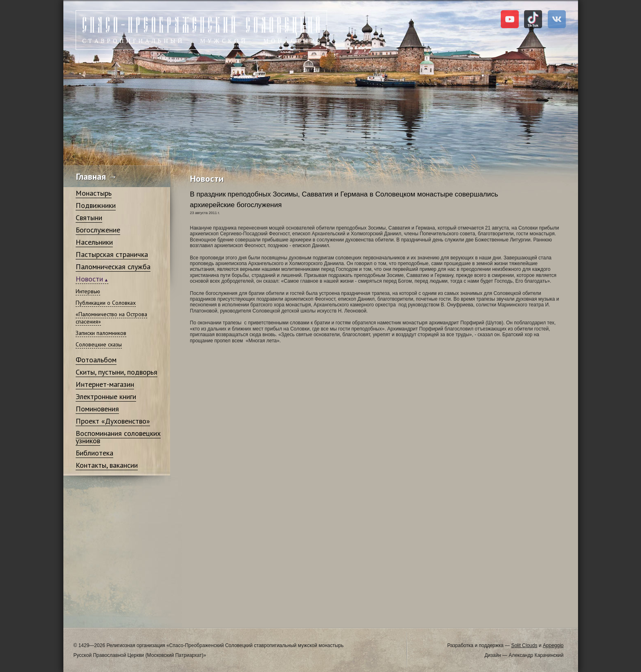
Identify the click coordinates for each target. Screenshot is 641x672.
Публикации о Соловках (106, 303)
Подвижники (96, 205)
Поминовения (97, 409)
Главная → (97, 176)
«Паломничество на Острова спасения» (111, 318)
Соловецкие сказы (99, 344)
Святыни (89, 218)
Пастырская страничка (112, 254)
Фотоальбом (96, 360)
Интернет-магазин (105, 384)
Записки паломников (101, 333)
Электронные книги (106, 396)
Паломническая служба (113, 267)
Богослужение (98, 230)
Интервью (88, 291)
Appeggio (553, 645)
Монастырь (94, 193)
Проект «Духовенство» (113, 421)
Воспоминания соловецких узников (118, 437)
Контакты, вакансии (107, 465)
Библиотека (94, 453)
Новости (89, 279)
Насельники (94, 242)
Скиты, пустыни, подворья (117, 372)
